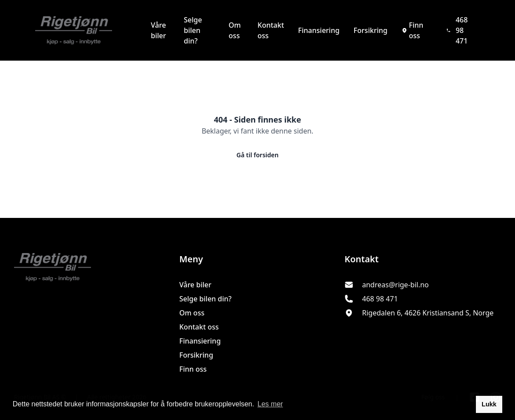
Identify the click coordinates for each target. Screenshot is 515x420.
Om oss (235, 30)
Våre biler (158, 30)
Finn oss (413, 30)
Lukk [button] (489, 404)
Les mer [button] (270, 404)
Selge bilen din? (193, 30)
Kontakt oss (271, 30)
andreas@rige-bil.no (395, 285)
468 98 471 (457, 30)
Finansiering (319, 30)
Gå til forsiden (257, 155)
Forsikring (371, 30)
